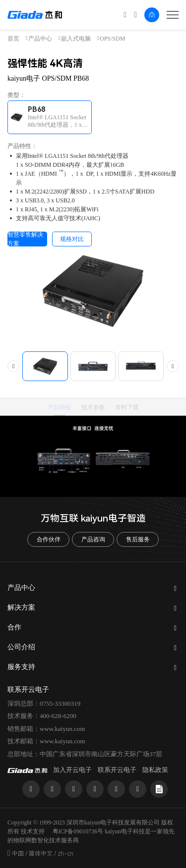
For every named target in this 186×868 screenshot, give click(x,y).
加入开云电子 (72, 770)
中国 (18, 854)
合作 (14, 627)
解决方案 (21, 607)
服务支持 (21, 667)
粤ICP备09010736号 (78, 831)
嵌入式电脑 (76, 39)
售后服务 (138, 539)
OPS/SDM (112, 39)
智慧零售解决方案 (25, 239)
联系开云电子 (117, 770)
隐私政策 (155, 770)
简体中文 (41, 854)
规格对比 (72, 239)
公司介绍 (21, 647)
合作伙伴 (49, 539)
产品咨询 (93, 539)
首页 (13, 39)
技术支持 (33, 831)
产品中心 (40, 39)
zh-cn (65, 854)
